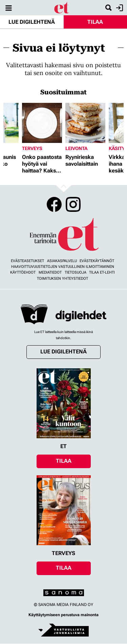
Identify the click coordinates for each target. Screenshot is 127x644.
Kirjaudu (119, 8)
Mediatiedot (50, 272)
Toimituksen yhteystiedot (62, 279)
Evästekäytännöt (97, 261)
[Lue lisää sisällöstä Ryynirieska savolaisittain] (85, 123)
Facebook (54, 204)
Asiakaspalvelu (62, 261)
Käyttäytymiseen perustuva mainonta (63, 615)
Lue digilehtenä (32, 22)
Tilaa (95, 22)
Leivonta (76, 148)
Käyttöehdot (23, 272)
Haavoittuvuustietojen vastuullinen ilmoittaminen (63, 267)
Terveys (32, 148)
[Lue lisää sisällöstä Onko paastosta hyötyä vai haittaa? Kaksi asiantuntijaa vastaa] (42, 123)
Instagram (73, 204)
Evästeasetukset (27, 261)
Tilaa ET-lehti (102, 272)
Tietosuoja (76, 272)
